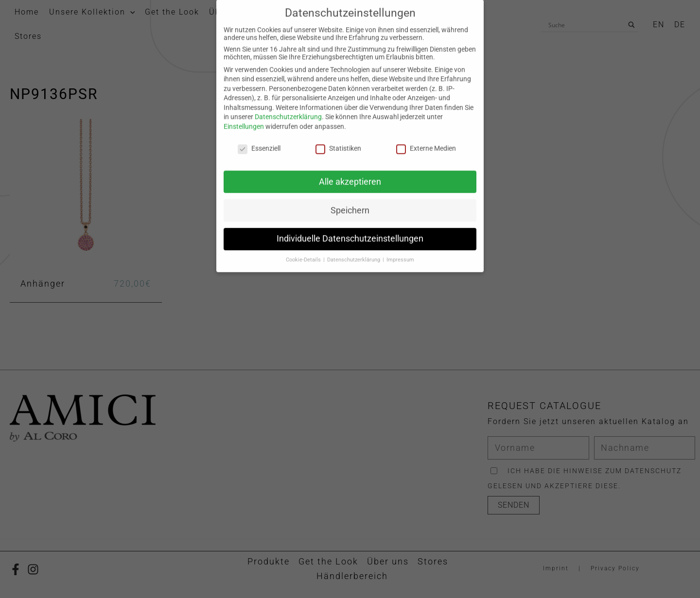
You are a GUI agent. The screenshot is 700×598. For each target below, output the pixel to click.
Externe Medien (426, 62)
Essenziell (259, 62)
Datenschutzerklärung (288, 31)
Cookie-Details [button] (304, 174)
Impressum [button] (400, 174)
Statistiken (338, 62)
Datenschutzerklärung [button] (354, 174)
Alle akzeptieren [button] (350, 95)
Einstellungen (244, 40)
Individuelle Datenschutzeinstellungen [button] (350, 153)
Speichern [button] (350, 124)
